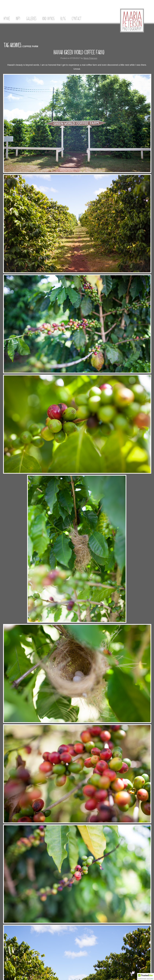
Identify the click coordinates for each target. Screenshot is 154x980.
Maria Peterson (90, 58)
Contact (77, 19)
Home (7, 19)
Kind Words (48, 19)
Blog (63, 19)
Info (18, 19)
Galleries (31, 19)
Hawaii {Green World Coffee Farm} (79, 52)
